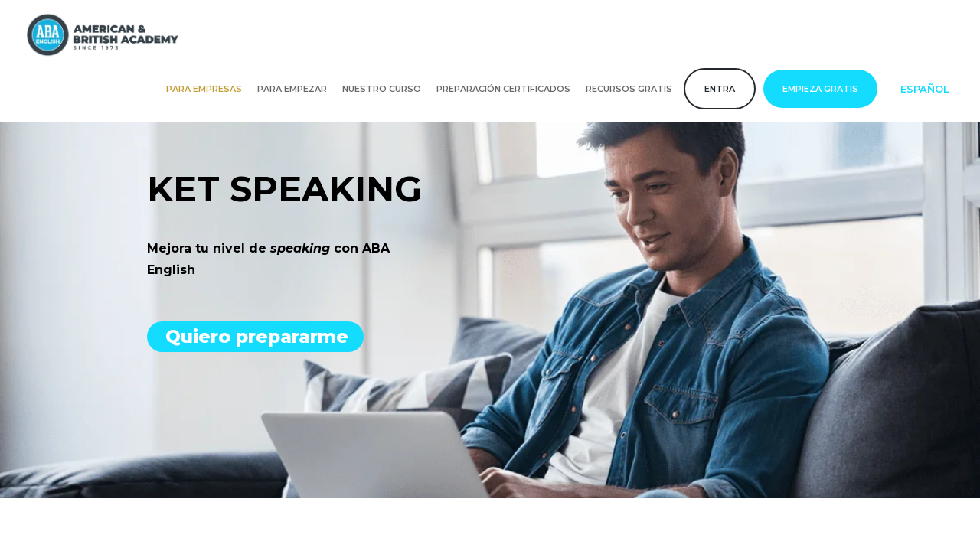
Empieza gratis (820, 89)
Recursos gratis (629, 89)
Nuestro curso (382, 89)
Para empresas (204, 89)
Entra (720, 89)
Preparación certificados (503, 89)
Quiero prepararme (258, 336)
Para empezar (292, 89)
